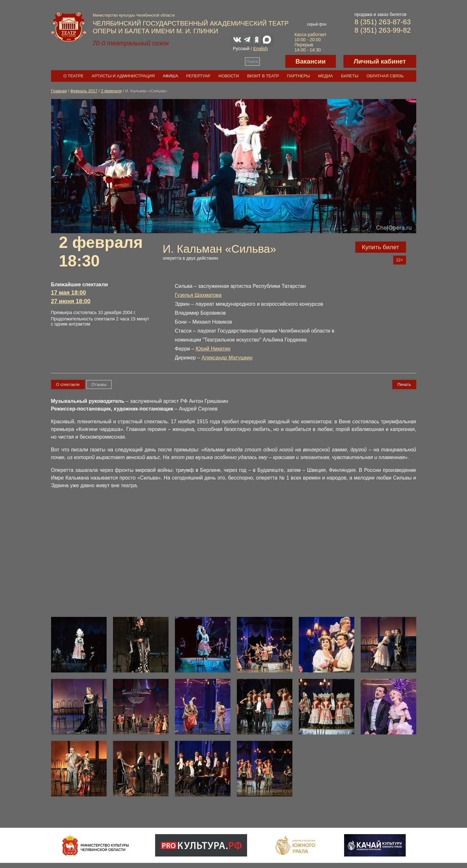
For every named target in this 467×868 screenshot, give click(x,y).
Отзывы (99, 384)
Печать (404, 384)
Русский (241, 49)
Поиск (252, 61)
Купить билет (381, 247)
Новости (229, 76)
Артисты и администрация (123, 76)
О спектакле (68, 384)
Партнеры (298, 76)
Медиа (326, 76)
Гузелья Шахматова (198, 295)
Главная (59, 91)
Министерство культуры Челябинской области (134, 15)
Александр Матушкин (227, 358)
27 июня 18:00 (71, 301)
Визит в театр (263, 76)
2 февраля (111, 91)
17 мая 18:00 (69, 293)
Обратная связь (385, 76)
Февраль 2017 (84, 91)
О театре (74, 76)
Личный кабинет (380, 61)
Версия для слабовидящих (273, 61)
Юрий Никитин (213, 349)
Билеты (350, 76)
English (260, 49)
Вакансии (311, 61)
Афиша (170, 76)
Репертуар (198, 76)
